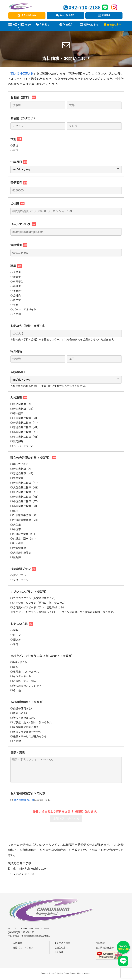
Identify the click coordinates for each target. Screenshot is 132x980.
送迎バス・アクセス (23, 949)
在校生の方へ (61, 949)
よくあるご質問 (62, 944)
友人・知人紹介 (65, 16)
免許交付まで (89, 25)
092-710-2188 (82, 7)
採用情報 (100, 944)
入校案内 (43, 25)
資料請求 (104, 16)
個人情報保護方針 (23, 73)
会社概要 (59, 953)
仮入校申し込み (27, 16)
